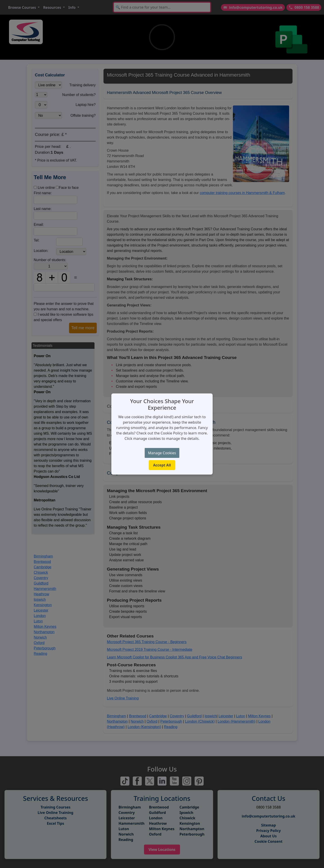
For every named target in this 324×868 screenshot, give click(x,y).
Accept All (162, 465)
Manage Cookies (162, 453)
